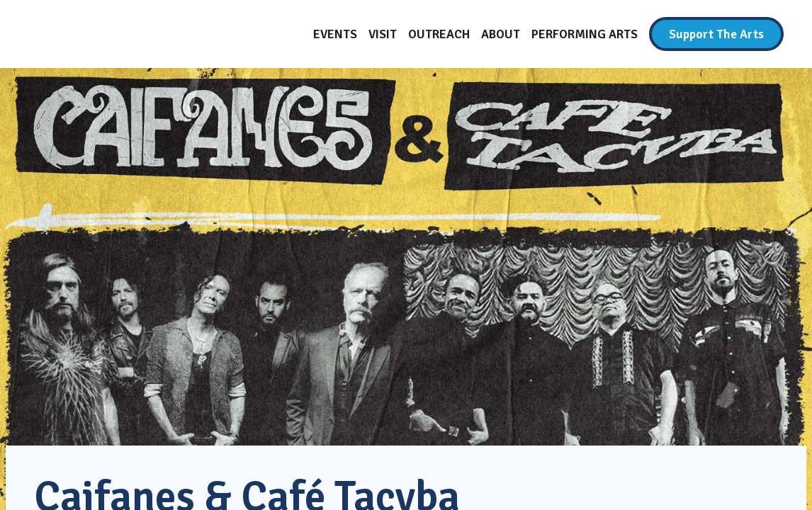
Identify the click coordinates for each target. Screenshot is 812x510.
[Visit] (383, 34)
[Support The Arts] (716, 34)
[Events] (335, 34)
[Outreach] (439, 34)
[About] (501, 34)
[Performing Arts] (585, 34)
